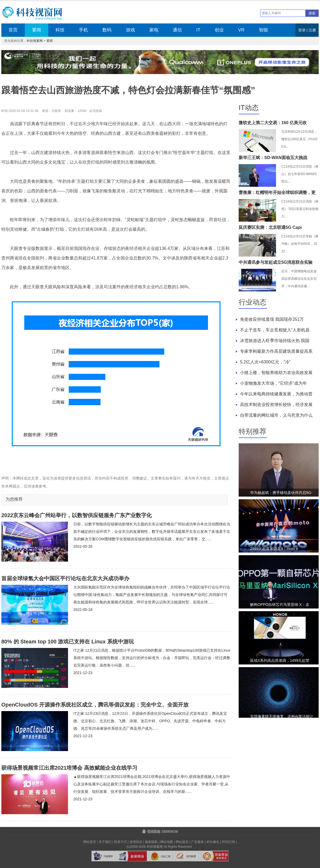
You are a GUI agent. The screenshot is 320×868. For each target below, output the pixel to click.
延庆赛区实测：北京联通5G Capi (270, 227)
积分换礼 (213, 842)
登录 (302, 30)
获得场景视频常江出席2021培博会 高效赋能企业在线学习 (69, 768)
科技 (60, 30)
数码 (107, 30)
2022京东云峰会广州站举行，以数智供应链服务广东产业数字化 (77, 515)
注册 (312, 30)
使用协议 (136, 842)
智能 (263, 30)
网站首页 (90, 842)
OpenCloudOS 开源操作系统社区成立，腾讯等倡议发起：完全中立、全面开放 (95, 705)
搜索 (312, 13)
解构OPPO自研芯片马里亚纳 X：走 (280, 605)
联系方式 (121, 842)
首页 (13, 30)
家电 (154, 30)
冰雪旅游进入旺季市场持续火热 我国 (275, 341)
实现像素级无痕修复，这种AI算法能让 (282, 716)
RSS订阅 (229, 842)
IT (198, 30)
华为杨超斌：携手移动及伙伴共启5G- (281, 493)
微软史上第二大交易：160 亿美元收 (273, 123)
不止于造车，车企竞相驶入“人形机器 (275, 330)
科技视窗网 (35, 41)
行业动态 (253, 302)
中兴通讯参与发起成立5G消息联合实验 (276, 262)
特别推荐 (253, 431)
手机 (83, 30)
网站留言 (182, 842)
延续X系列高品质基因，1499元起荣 (280, 660)
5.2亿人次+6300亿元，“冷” (265, 362)
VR (241, 30)
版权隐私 (151, 842)
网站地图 (167, 842)
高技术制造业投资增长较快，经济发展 (276, 405)
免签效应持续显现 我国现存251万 (272, 319)
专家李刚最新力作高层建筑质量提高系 (276, 351)
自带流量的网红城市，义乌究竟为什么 (276, 415)
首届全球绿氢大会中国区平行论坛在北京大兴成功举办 (65, 578)
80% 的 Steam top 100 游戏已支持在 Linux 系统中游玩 (68, 642)
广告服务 (198, 842)
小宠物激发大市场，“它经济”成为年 (273, 383)
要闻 (37, 30)
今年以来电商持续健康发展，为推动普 (276, 394)
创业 (219, 30)
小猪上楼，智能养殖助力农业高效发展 (276, 373)
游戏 (130, 30)
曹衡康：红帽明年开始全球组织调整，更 (277, 192)
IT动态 (249, 108)
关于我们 (105, 842)
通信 (177, 30)
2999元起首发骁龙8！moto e (274, 549)
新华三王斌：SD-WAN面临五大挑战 (273, 158)
